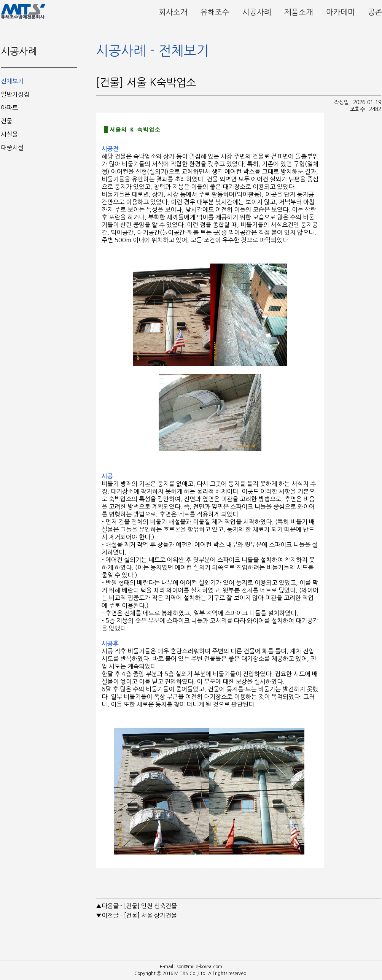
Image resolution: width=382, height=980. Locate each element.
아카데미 (341, 12)
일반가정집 (15, 94)
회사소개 (173, 12)
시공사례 (257, 12)
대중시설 (12, 148)
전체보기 (12, 81)
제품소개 (299, 12)
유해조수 (215, 12)
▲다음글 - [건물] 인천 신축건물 (136, 906)
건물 (6, 121)
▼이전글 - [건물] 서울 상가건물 (136, 915)
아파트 (9, 108)
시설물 (9, 134)
